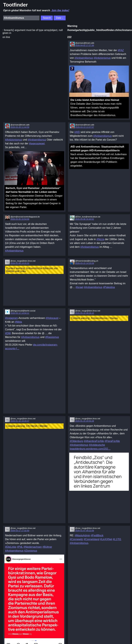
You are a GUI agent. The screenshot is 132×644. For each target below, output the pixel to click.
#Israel (79, 287)
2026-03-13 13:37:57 (85, 127)
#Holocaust (52, 318)
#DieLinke (11, 547)
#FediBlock (97, 535)
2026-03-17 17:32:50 (20, 531)
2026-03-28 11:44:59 (20, 127)
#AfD (77, 132)
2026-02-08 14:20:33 (20, 263)
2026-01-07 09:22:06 (85, 531)
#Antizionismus (102, 58)
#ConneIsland (92, 539)
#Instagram (11, 318)
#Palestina (109, 287)
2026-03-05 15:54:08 (20, 219)
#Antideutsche (97, 445)
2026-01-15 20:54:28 (85, 421)
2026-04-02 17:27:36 (85, 45)
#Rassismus (52, 337)
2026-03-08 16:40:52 (85, 219)
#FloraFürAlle (112, 441)
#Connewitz (77, 539)
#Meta (18, 322)
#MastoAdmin (83, 535)
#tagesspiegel (37, 143)
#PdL (20, 547)
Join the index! (60, 10)
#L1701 (117, 539)
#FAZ (121, 50)
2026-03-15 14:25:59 (85, 263)
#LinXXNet (106, 539)
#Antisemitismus (84, 58)
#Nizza (100, 239)
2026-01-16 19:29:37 (20, 421)
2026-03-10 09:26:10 (85, 313)
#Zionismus (31, 551)
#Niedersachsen (33, 547)
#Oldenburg (77, 441)
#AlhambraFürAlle (94, 441)
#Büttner (47, 547)
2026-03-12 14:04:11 (20, 313)
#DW (8, 333)
